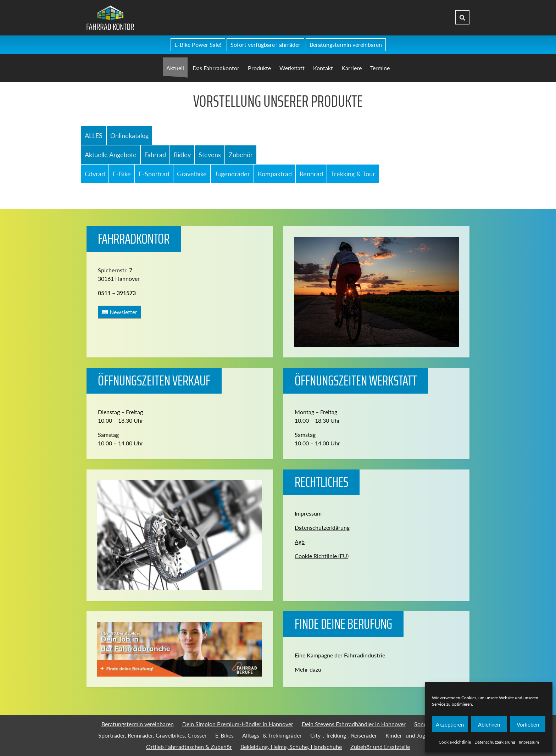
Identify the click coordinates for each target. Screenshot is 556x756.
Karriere (352, 68)
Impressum (529, 742)
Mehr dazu (308, 669)
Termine (380, 68)
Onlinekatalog (129, 135)
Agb (300, 542)
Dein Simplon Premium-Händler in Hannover (238, 724)
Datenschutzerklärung (495, 742)
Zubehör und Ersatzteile (380, 747)
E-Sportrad (154, 174)
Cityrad (95, 174)
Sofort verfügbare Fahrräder (265, 45)
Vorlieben (528, 724)
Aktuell (175, 68)
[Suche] (462, 18)
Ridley (182, 155)
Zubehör (241, 155)
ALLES (94, 135)
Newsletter (119, 312)
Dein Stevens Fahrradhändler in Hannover (354, 724)
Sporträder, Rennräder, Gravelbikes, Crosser (152, 735)
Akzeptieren (450, 724)
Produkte (259, 68)
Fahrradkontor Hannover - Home (163, 18)
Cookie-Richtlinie (455, 742)
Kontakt (323, 68)
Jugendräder (232, 174)
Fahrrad (155, 155)
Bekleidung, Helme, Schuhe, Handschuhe (291, 747)
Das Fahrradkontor (216, 68)
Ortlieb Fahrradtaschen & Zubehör (189, 747)
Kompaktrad (275, 174)
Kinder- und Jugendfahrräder (422, 735)
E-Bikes (224, 735)
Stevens (210, 155)
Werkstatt (292, 68)
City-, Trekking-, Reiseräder (344, 735)
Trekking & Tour (353, 174)
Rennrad (311, 174)
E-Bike (122, 174)
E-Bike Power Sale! (198, 45)
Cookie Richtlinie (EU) (322, 556)
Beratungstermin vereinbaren (346, 45)
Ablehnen (489, 724)
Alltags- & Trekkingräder (272, 735)
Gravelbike (192, 174)
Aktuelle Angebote (111, 155)
